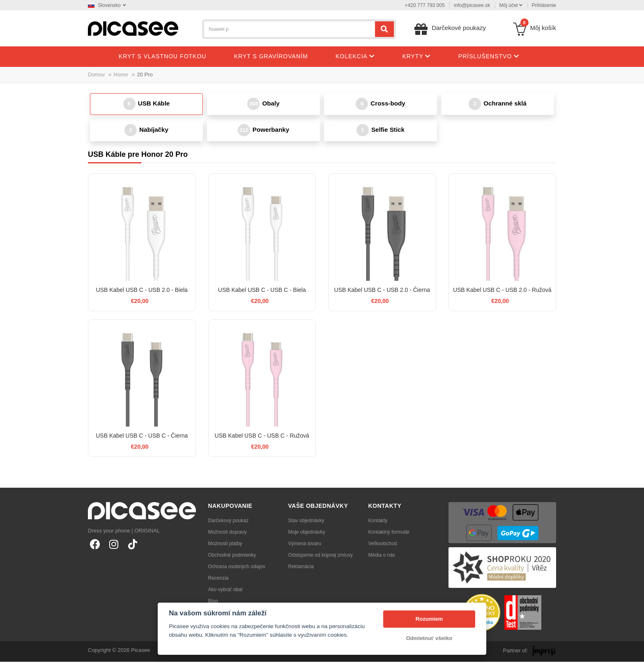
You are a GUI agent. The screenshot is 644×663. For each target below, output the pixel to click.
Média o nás (382, 556)
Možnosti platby (225, 545)
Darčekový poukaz (229, 522)
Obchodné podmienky (232, 556)
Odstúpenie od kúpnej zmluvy (321, 556)
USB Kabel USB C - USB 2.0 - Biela (142, 291)
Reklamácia (301, 568)
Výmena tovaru (305, 545)
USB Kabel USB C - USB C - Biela (262, 291)
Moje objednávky (307, 533)
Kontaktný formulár (389, 533)
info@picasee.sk (472, 5)
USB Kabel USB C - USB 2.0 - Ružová (502, 291)
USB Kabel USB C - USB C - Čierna (142, 437)
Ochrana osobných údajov (237, 568)
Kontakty (378, 522)
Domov (96, 75)
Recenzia (218, 579)
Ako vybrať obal (225, 591)
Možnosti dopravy (228, 533)
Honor (121, 75)
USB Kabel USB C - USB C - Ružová (262, 437)
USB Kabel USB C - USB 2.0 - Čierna (382, 291)
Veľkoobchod (383, 545)
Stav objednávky (306, 522)
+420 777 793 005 (425, 5)
